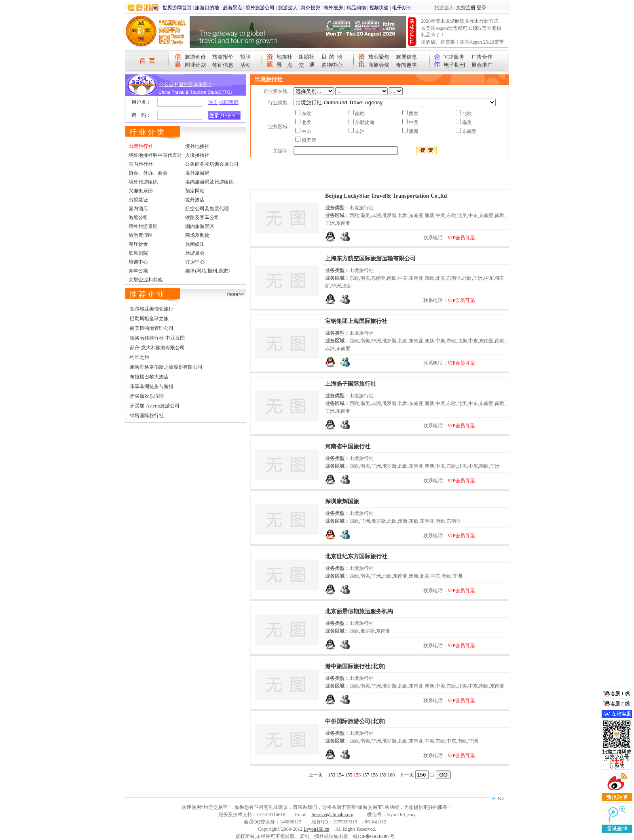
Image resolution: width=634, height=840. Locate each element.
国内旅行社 (141, 164)
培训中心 (138, 262)
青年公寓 (138, 271)
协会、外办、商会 (148, 173)
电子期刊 (402, 8)
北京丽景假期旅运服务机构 (359, 611)
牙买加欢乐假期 (147, 396)
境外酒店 (195, 200)
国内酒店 (138, 209)
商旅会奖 (379, 65)
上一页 (316, 775)
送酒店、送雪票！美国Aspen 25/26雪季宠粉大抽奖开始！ (462, 45)
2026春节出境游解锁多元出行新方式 (460, 21)
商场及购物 (197, 235)
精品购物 (356, 8)
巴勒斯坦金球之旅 (149, 319)
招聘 (245, 57)
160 (391, 775)
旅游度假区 (141, 235)
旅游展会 (195, 253)
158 (374, 775)
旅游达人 (288, 8)
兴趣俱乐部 (141, 191)
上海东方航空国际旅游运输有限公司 (370, 259)
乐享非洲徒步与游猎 (152, 386)
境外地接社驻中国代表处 (155, 155)
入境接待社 (197, 155)
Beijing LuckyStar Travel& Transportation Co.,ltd (386, 196)
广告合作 (482, 57)
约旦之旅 (139, 357)
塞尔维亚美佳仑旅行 (152, 309)
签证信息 (223, 65)
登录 (482, 8)
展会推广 (482, 65)
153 (332, 775)
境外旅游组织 (143, 182)
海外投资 (311, 8)
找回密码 (229, 102)
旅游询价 (195, 57)
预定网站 (195, 191)
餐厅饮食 (138, 244)
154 (340, 775)
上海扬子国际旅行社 (351, 384)
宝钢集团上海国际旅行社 (356, 321)
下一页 (407, 775)
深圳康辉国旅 (342, 501)
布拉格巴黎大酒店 (149, 377)
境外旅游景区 (143, 226)
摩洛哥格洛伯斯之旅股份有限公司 (166, 367)
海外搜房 (333, 8)
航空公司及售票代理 (207, 209)
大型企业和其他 (146, 280)
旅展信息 (406, 57)
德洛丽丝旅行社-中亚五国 (157, 338)
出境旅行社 (141, 146)
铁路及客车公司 (202, 217)
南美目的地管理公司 (152, 328)
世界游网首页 (177, 8)
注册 (213, 102)
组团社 (307, 57)
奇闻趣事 (406, 65)
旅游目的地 (207, 8)
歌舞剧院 (138, 253)
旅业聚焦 (379, 57)
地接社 (284, 57)
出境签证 (138, 200)
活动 (245, 65)
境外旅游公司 (260, 8)
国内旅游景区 (200, 226)
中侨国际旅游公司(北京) (355, 721)
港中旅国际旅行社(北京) (355, 666)
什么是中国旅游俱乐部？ (186, 84)
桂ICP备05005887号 (374, 836)
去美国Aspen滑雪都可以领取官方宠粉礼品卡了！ (461, 32)
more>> (236, 294)
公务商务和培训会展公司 (212, 164)
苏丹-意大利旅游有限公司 (157, 348)
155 (349, 775)
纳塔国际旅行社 (147, 416)
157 (366, 775)
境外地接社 (197, 146)
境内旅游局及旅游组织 (209, 182)
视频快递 (379, 8)
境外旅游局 (197, 173)
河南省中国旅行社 (348, 446)
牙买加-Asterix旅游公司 (155, 406)
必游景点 (232, 8)
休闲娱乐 (195, 244)
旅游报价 (223, 57)
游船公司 (138, 217)
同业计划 (195, 65)
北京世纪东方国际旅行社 (356, 556)
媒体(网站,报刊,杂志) (207, 271)
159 (383, 775)
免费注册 (466, 8)
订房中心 (195, 262)
